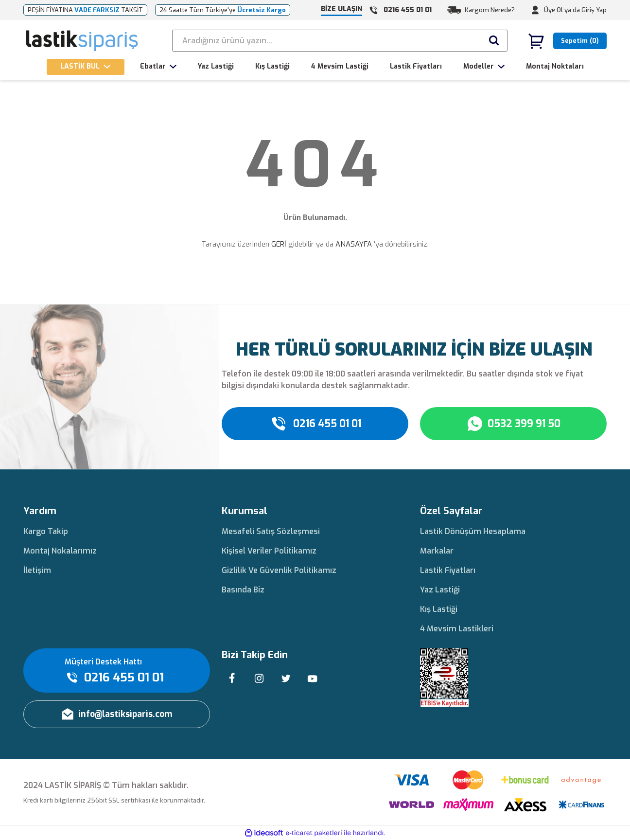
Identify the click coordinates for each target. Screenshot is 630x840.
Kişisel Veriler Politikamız (269, 551)
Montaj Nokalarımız (60, 551)
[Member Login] (535, 10)
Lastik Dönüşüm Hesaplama (473, 531)
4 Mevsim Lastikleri (457, 629)
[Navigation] (86, 67)
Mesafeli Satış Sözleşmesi (271, 531)
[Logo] (82, 41)
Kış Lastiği (439, 609)
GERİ (279, 244)
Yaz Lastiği (440, 590)
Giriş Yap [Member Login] (594, 10)
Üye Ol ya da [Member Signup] (562, 10)
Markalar (437, 551)
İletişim (37, 570)
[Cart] (567, 41)
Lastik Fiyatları (448, 570)
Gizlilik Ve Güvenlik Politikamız (279, 570)
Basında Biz (243, 590)
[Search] (340, 41)
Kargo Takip (46, 531)
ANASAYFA (354, 244)
